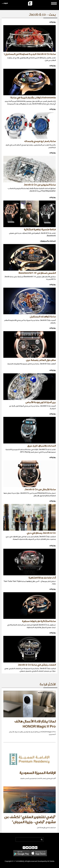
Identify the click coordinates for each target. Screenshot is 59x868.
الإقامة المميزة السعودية (38, 773)
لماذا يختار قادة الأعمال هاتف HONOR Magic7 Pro (35, 724)
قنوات (5, 3)
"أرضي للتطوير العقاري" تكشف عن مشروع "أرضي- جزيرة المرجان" (30, 820)
